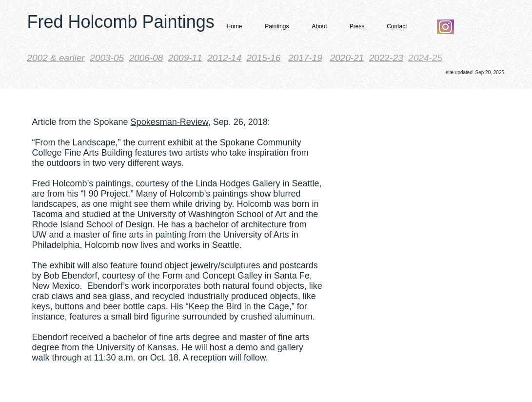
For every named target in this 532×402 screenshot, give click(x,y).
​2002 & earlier (56, 58)
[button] (274, 27)
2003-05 (107, 58)
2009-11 (185, 58)
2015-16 (264, 58)
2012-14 (224, 58)
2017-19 (305, 58)
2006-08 (146, 58)
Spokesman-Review (169, 122)
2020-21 (347, 58)
